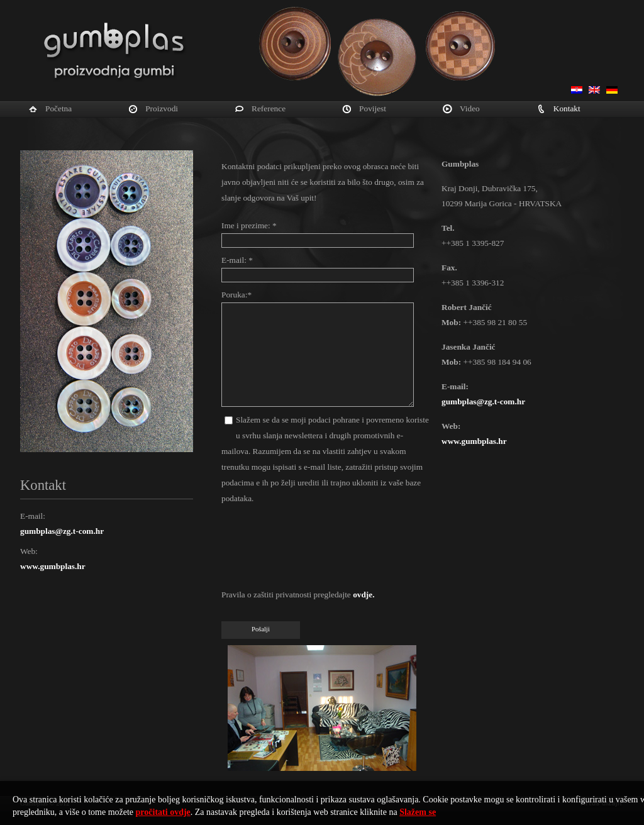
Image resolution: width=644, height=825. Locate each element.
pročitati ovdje (163, 812)
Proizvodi (162, 108)
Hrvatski (577, 90)
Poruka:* (236, 295)
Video (470, 108)
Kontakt (567, 108)
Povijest (373, 108)
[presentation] (317, 550)
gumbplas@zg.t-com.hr (62, 531)
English (594, 90)
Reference (269, 108)
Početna (58, 108)
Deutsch (612, 90)
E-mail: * (237, 260)
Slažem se (418, 812)
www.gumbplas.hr (53, 566)
